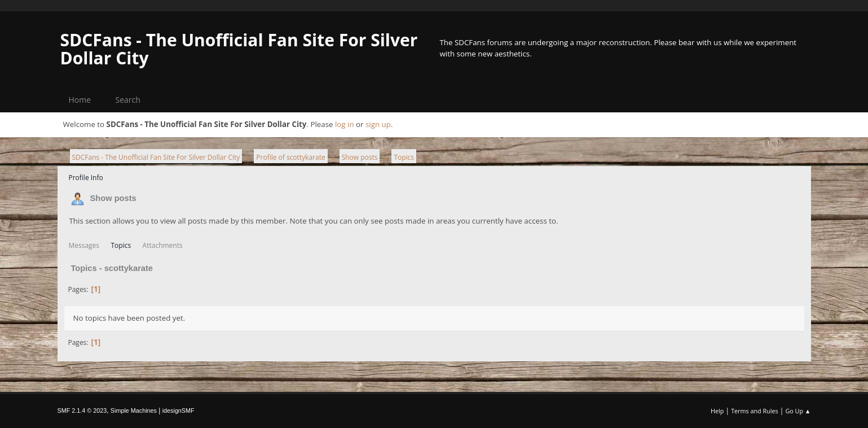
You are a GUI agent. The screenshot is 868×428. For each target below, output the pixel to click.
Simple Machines (134, 410)
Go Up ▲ (798, 411)
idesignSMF (179, 410)
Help (717, 411)
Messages (84, 245)
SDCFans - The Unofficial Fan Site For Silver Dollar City (239, 49)
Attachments (163, 245)
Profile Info (86, 178)
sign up (378, 124)
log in (345, 124)
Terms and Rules (755, 411)
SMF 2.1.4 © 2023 (82, 410)
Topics (121, 245)
